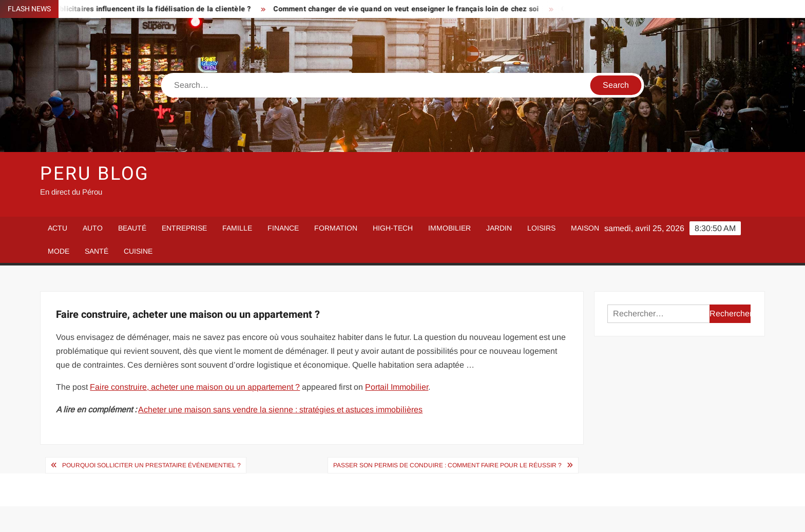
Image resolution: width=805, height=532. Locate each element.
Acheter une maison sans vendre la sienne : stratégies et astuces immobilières (280, 410)
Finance (283, 228)
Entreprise (184, 228)
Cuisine (138, 251)
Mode (59, 251)
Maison (585, 228)
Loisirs (541, 228)
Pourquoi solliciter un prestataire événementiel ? (151, 465)
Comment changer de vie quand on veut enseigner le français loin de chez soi (414, 9)
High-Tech (393, 228)
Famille (237, 228)
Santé (97, 251)
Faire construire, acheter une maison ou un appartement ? (195, 387)
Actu (57, 228)
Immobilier (449, 228)
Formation (336, 228)
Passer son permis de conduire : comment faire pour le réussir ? (447, 465)
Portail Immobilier (397, 387)
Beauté (132, 228)
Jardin (499, 228)
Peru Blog (95, 174)
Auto (93, 228)
